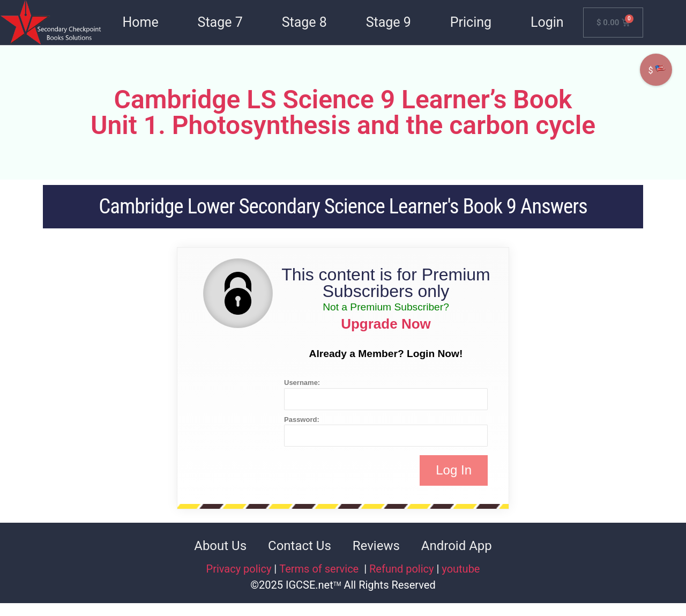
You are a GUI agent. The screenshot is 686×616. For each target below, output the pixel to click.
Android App (457, 546)
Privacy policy (239, 569)
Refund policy (402, 569)
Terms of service (320, 569)
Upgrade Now (386, 324)
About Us (220, 546)
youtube (461, 569)
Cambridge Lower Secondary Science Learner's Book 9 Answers (343, 206)
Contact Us (300, 546)
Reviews (376, 546)
